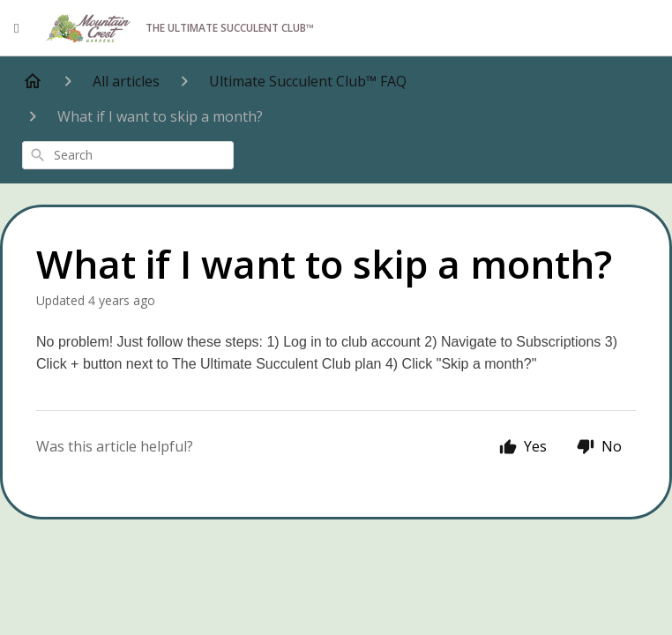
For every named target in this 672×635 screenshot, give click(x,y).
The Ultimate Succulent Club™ (179, 29)
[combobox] (128, 155)
